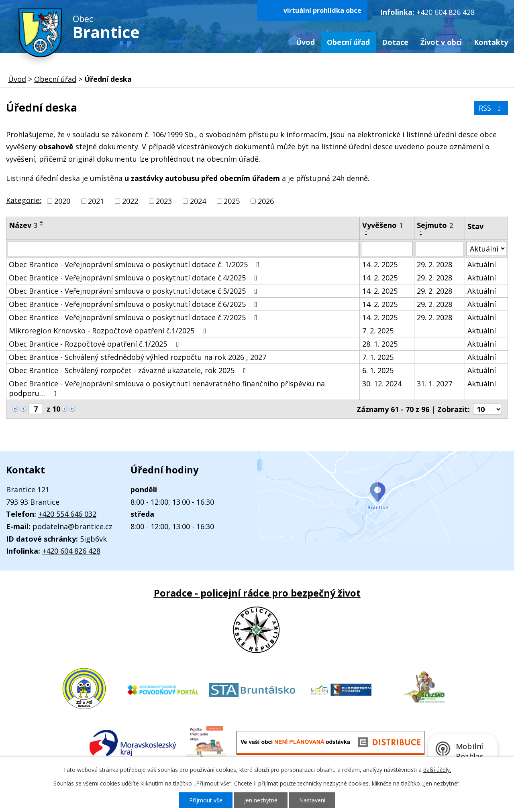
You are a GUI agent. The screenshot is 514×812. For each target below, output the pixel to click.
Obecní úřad (348, 42)
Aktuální (482, 264)
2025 (232, 201)
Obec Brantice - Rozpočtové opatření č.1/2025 (95, 344)
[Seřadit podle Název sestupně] (42, 225)
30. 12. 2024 (382, 384)
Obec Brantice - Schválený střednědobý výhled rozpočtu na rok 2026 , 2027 (138, 357)
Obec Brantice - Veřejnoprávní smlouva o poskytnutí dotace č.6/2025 (135, 304)
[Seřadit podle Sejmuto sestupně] (421, 235)
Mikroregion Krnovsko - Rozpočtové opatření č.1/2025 (109, 331)
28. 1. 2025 (380, 344)
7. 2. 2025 (378, 331)
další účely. (437, 770)
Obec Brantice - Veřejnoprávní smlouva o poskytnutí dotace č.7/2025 (135, 317)
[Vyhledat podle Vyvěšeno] (387, 249)
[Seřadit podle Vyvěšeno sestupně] (367, 235)
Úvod (305, 42)
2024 (198, 201)
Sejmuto (435, 225)
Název (23, 225)
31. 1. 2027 (434, 384)
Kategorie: (24, 200)
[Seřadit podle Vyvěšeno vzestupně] (367, 231)
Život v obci (441, 42)
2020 (62, 201)
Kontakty (491, 42)
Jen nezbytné (261, 800)
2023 (164, 201)
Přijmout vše (206, 800)
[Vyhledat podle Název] (183, 249)
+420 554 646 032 (67, 514)
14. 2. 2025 (380, 264)
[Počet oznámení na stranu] (487, 409)
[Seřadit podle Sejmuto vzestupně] (421, 231)
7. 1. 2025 (378, 357)
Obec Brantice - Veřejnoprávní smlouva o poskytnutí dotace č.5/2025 (135, 291)
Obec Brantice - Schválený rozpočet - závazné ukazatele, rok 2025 (129, 370)
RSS (491, 108)
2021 (96, 201)
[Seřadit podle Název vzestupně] (42, 222)
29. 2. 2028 (434, 264)
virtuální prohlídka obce (322, 10)
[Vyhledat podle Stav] (486, 249)
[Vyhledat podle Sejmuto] (439, 249)
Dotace (395, 42)
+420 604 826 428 (446, 12)
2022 (130, 201)
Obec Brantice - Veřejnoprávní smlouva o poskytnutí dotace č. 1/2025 (136, 264)
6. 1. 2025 (378, 370)
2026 (266, 201)
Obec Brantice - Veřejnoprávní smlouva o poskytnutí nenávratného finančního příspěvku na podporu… (167, 388)
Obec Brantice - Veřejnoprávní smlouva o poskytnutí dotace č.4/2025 (135, 278)
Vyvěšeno (382, 225)
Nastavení (312, 800)
